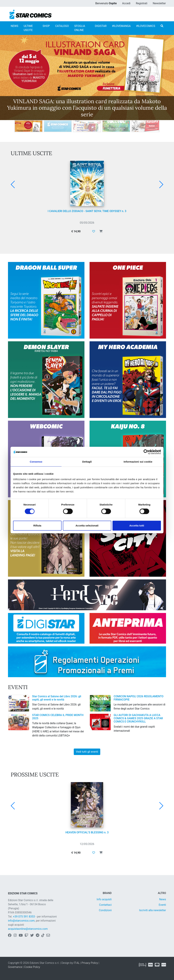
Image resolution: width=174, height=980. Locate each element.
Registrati (142, 3)
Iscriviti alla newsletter (153, 910)
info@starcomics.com (21, 921)
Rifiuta (37, 526)
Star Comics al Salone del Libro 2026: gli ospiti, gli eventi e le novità (57, 698)
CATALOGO (62, 26)
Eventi (162, 905)
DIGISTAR (101, 26)
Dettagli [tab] (87, 462)
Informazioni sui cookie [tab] (138, 462)
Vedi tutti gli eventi (87, 752)
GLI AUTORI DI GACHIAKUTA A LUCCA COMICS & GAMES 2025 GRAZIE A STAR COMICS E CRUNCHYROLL (138, 718)
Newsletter (159, 3)
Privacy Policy (90, 963)
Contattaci (105, 905)
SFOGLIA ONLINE (80, 28)
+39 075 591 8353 (24, 917)
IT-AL (77, 963)
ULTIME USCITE (28, 28)
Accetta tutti (137, 526)
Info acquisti (104, 899)
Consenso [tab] (36, 462)
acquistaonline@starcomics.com (28, 929)
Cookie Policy (32, 967)
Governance (15, 967)
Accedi (126, 3)
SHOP (46, 26)
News (163, 899)
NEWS (14, 26)
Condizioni (105, 910)
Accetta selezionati (87, 526)
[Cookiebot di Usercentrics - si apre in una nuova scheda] (146, 452)
